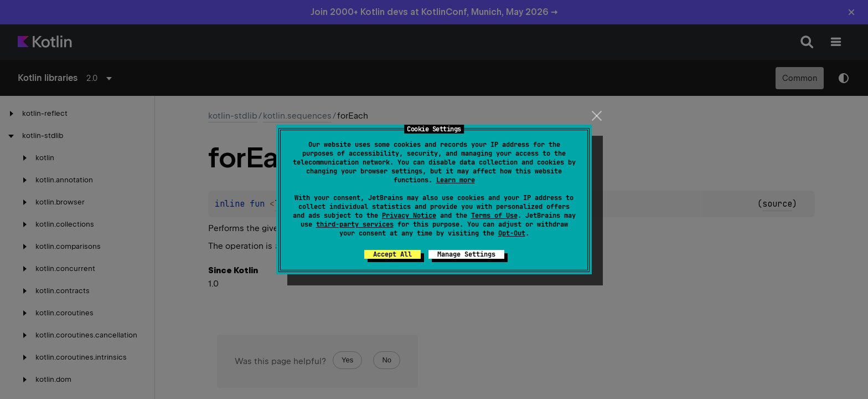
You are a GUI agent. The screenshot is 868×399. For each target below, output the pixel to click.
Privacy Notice (409, 216)
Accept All (392, 254)
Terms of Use (494, 216)
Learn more (456, 180)
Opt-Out (512, 233)
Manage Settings (466, 254)
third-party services (355, 224)
